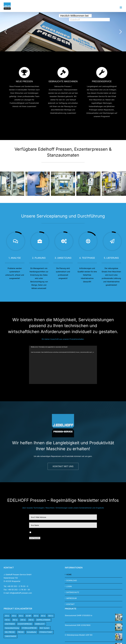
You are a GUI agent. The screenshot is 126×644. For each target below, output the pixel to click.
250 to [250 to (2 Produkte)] (31, 620)
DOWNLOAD (72, 580)
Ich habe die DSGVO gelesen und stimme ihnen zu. (52, 532)
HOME (69, 574)
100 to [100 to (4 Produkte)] (51, 616)
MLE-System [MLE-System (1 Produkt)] (45, 628)
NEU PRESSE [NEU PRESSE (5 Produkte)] (10, 632)
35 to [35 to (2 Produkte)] (7, 616)
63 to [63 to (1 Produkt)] (36, 616)
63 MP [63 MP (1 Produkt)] (28, 616)
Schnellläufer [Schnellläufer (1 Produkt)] (32, 632)
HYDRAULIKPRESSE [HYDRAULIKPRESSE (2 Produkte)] (29, 628)
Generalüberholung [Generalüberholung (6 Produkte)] (12, 628)
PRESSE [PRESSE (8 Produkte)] (21, 632)
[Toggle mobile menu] (121, 7)
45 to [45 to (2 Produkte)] (14, 616)
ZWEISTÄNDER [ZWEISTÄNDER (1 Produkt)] (11, 636)
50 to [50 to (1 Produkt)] (21, 616)
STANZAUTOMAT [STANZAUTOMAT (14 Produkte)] (46, 632)
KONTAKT (70, 604)
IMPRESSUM (71, 598)
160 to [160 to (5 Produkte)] (15, 620)
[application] (63, 365)
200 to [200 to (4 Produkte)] (23, 620)
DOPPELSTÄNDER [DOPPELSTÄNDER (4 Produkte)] (43, 620)
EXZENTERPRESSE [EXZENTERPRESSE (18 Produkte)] (25, 624)
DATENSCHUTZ (73, 592)
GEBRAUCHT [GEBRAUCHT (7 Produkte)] (40, 624)
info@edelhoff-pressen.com (21, 593)
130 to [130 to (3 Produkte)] (7, 620)
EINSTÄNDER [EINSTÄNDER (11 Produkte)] (10, 624)
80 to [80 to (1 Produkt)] (43, 616)
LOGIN (69, 586)
